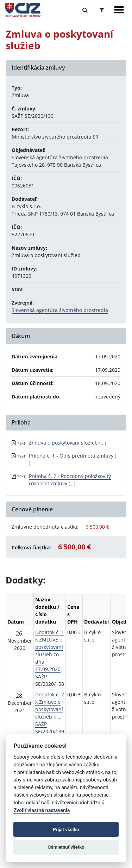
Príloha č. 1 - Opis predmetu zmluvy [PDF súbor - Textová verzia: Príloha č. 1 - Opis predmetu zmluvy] (71, 456)
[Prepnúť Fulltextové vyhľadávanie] (85, 10)
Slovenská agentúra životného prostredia (60, 310)
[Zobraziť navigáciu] (119, 10)
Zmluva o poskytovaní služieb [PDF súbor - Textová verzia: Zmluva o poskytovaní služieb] (63, 443)
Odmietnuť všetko (66, 847)
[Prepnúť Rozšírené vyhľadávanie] (102, 10)
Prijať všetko (66, 829)
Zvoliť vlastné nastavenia (42, 810)
